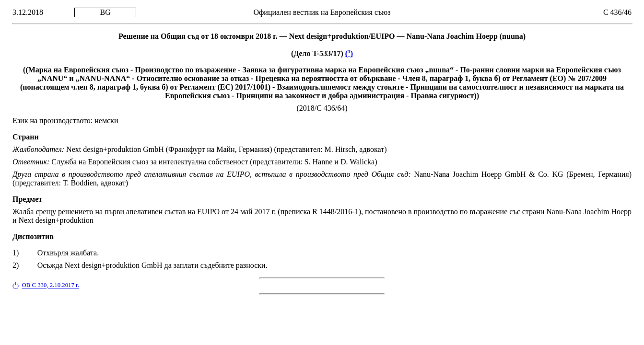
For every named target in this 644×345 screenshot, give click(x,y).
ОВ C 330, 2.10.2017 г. (50, 286)
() (349, 53)
